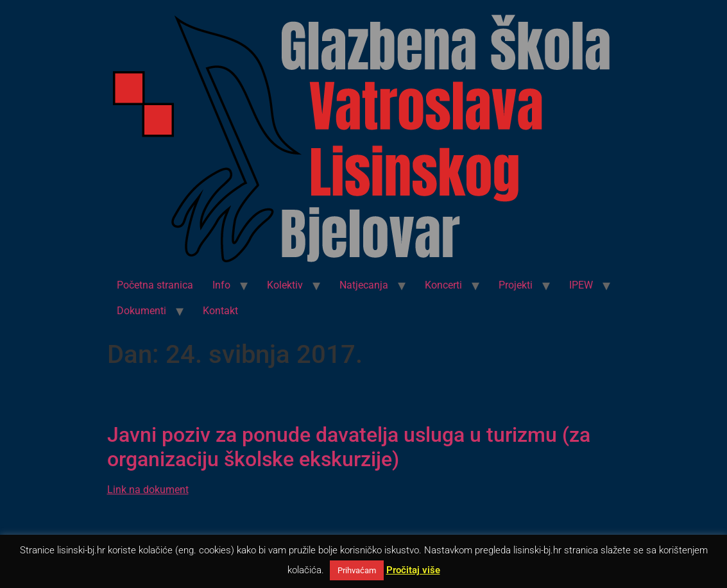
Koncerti (443, 285)
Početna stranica (155, 285)
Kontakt (220, 311)
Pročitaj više (413, 570)
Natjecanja (364, 285)
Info (221, 285)
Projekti (516, 285)
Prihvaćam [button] (357, 570)
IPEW (581, 285)
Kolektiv (285, 285)
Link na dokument (148, 490)
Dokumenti (141, 311)
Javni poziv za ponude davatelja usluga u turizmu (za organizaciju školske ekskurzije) (349, 447)
